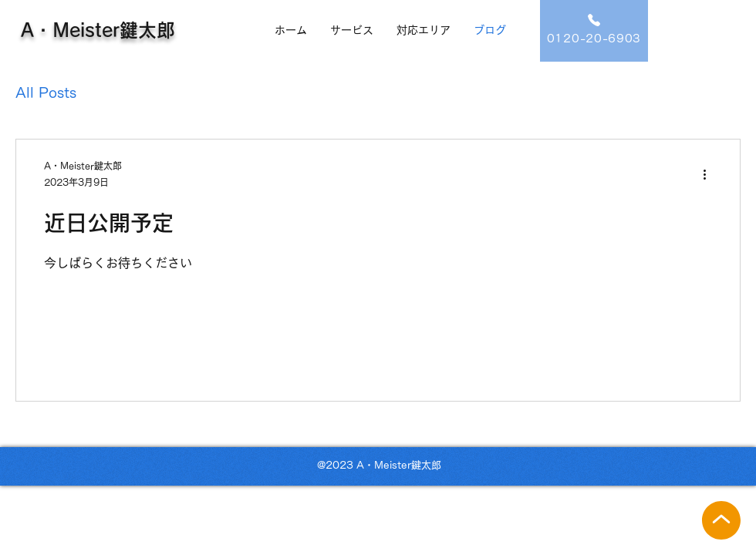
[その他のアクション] (710, 175)
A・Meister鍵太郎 (98, 30)
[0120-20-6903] (594, 31)
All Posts (46, 92)
